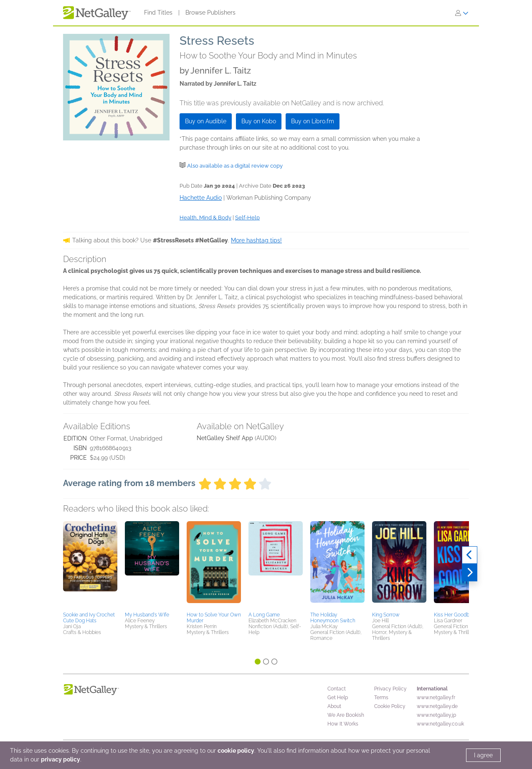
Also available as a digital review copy (235, 166)
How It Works (343, 724)
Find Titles (158, 13)
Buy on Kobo (259, 121)
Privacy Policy (390, 689)
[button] (90, 565)
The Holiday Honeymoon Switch (333, 618)
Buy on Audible (206, 121)
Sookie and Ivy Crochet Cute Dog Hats (89, 618)
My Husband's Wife (147, 615)
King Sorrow (386, 615)
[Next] (470, 573)
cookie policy (236, 751)
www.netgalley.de (437, 706)
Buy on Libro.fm (313, 121)
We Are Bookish (346, 715)
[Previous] (470, 555)
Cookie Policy (390, 706)
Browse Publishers (210, 13)
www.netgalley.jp (436, 715)
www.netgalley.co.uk (440, 724)
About (334, 706)
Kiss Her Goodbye (454, 615)
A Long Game (264, 615)
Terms (381, 698)
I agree (483, 755)
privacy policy (61, 759)
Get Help (338, 698)
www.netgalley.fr (436, 698)
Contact (337, 689)
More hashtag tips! (256, 240)
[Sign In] (462, 13)
